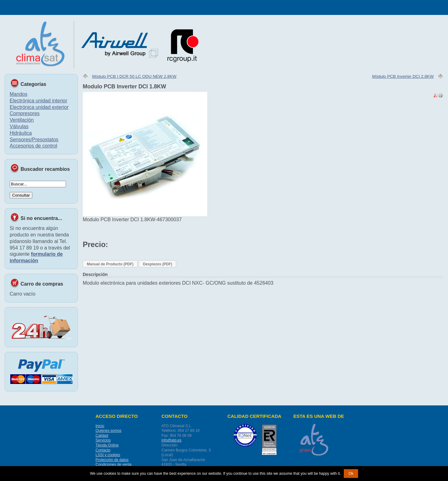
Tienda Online (107, 445)
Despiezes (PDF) (157, 264)
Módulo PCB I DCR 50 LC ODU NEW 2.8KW (134, 76)
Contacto (103, 450)
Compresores (25, 113)
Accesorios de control (33, 146)
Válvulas (19, 126)
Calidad (102, 436)
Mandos (19, 94)
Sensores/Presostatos (34, 140)
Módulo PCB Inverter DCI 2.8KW (403, 76)
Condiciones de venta (113, 465)
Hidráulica (21, 133)
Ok (351, 474)
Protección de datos (112, 460)
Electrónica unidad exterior (39, 107)
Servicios (103, 440)
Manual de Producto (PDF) (110, 264)
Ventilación (22, 120)
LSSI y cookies (108, 455)
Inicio (100, 426)
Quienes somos (108, 431)
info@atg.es (171, 440)
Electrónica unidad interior (38, 101)
